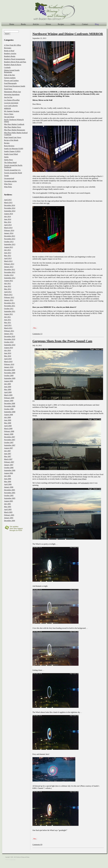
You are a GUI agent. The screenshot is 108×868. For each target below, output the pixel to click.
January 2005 (9, 518)
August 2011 (8, 314)
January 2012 (9, 300)
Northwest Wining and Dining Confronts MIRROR (68, 34)
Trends (6, 176)
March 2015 (8, 203)
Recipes (61, 24)
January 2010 (9, 367)
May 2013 (8, 256)
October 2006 (9, 468)
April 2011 (8, 325)
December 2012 (10, 269)
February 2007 (9, 462)
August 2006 (8, 473)
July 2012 (7, 283)
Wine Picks (8, 187)
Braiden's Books (10, 56)
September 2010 (10, 345)
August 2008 (8, 415)
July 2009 (7, 384)
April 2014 (8, 225)
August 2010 (8, 348)
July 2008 (7, 417)
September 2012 (10, 278)
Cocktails (7, 67)
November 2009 (10, 373)
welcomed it (85, 483)
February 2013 (9, 264)
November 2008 (10, 406)
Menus (48, 24)
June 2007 (8, 454)
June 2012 (8, 286)
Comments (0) (37, 845)
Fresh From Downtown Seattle (15, 86)
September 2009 (10, 378)
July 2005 (7, 504)
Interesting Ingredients (12, 94)
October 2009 (9, 376)
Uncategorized (9, 178)
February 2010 (9, 364)
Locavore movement (11, 103)
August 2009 (8, 381)
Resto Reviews (9, 146)
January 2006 (9, 487)
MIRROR (7, 108)
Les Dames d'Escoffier (12, 100)
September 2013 (10, 244)
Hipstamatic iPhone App (12, 92)
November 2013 (10, 239)
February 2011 (9, 331)
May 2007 (8, 456)
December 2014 (10, 205)
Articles (36, 24)
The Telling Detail (10, 163)
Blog (97, 24)
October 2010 (9, 342)
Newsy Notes (9, 114)
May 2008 (8, 423)
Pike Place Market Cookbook (14, 124)
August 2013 (8, 247)
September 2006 (10, 470)
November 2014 (10, 208)
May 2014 (8, 222)
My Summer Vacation (12, 111)
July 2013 (7, 250)
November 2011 (10, 306)
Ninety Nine (13, 860)
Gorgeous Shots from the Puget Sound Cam (62, 341)
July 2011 (7, 317)
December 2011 (9, 303)
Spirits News (8, 160)
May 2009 (8, 389)
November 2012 (10, 272)
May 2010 (8, 356)
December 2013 (10, 236)
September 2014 (10, 211)
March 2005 (8, 512)
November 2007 (10, 440)
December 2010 (10, 336)
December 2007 (10, 437)
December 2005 (10, 490)
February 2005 (9, 515)
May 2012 (8, 289)
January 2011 (9, 334)
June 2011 (8, 320)
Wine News (8, 184)
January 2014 (9, 233)
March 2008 (8, 429)
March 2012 (8, 295)
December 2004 (10, 521)
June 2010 (8, 353)
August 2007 (8, 448)
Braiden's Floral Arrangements (15, 59)
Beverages (8, 48)
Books (23, 24)
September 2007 (10, 445)
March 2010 (8, 362)
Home (12, 24)
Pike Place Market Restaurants (15, 130)
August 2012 (8, 281)
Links (73, 24)
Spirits (6, 157)
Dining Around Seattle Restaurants (12, 71)
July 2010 (7, 350)
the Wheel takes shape (70, 483)
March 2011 (8, 328)
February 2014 (9, 230)
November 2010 (10, 339)
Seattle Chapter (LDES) (12, 151)
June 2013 (8, 253)
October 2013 (9, 242)
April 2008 (8, 426)
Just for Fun (8, 97)
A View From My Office (13, 45)
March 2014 (8, 228)
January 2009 (9, 401)
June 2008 (8, 420)
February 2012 (9, 297)
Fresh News (8, 89)
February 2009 (9, 398)
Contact (85, 24)
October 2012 (9, 275)
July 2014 (7, 216)
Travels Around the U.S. (12, 170)
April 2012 (8, 292)
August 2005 (8, 501)
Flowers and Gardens (11, 81)
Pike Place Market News (13, 127)
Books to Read (9, 51)
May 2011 (8, 323)
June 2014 (8, 219)
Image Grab (51, 292)
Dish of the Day (10, 75)
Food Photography (10, 83)
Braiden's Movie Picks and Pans (15, 62)
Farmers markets (10, 78)
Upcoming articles (10, 181)
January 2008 (9, 434)
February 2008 (9, 431)
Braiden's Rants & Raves (13, 65)
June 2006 (8, 479)
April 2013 (8, 258)
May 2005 (8, 507)
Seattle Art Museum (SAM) (14, 149)
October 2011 (9, 309)
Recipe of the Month (11, 140)
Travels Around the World (13, 173)
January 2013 (9, 267)
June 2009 (8, 387)
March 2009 (8, 395)
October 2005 (9, 495)
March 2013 (8, 261)
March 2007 (8, 459)
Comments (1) (37, 334)
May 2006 (8, 482)
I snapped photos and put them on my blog (47, 197)
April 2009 (8, 392)
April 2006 (8, 484)
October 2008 (9, 409)
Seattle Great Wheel (79, 479)
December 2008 (10, 403)
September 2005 (10, 498)
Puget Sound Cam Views (13, 137)
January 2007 (9, 465)
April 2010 (8, 359)
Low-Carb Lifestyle (11, 106)
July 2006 (7, 476)
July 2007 (7, 451)
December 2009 (10, 370)
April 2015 (8, 200)
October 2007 (9, 442)
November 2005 (10, 493)
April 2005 (8, 509)
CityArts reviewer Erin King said (69, 281)
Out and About (9, 117)
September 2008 (10, 412)
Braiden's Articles (10, 53)
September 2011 (10, 311)
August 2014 (8, 214)
